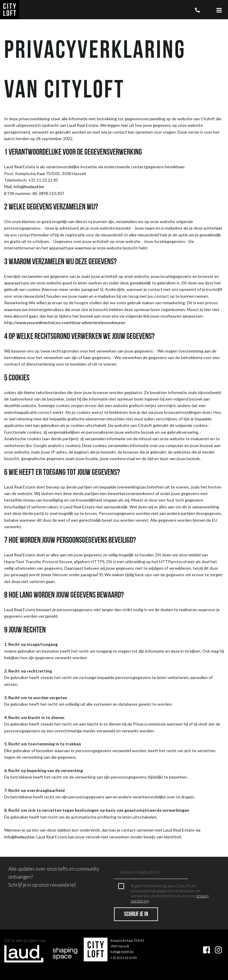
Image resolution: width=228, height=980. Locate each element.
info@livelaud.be (29, 186)
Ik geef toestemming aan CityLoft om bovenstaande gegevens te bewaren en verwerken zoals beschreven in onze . (163, 893)
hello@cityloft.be (122, 952)
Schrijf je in (136, 914)
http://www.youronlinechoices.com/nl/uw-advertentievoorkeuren (65, 322)
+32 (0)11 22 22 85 (124, 958)
